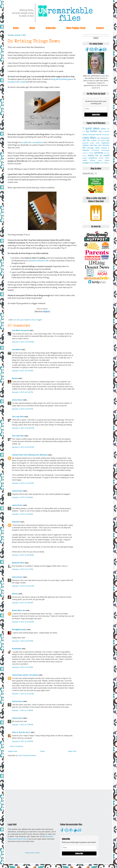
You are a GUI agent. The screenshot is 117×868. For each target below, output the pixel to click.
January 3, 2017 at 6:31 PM (22, 392)
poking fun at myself (98, 155)
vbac (102, 163)
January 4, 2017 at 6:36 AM (22, 497)
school (101, 158)
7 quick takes (91, 128)
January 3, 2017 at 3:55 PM (22, 371)
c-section (106, 131)
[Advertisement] (42, 773)
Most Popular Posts (76, 28)
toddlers (97, 163)
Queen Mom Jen (19, 610)
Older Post (72, 751)
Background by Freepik (32, 853)
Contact (100, 28)
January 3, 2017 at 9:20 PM (22, 409)
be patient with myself (17, 82)
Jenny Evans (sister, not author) (25, 675)
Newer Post (13, 751)
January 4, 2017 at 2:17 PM (22, 569)
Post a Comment (16, 746)
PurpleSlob (17, 649)
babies (103, 129)
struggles (39, 320)
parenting (99, 153)
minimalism (95, 150)
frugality (94, 140)
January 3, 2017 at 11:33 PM (23, 483)
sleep (100, 160)
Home (16, 28)
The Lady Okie (18, 417)
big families (92, 131)
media (97, 148)
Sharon (15, 594)
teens (92, 163)
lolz (84, 148)
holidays (86, 145)
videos (106, 163)
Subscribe (51, 28)
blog (100, 131)
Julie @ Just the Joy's (21, 732)
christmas (92, 135)
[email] (96, 109)
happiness (28, 320)
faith (88, 140)
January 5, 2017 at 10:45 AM (23, 622)
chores (85, 135)
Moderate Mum (18, 563)
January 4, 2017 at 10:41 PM (23, 586)
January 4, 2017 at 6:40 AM (22, 514)
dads (98, 138)
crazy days (17, 320)
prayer (85, 158)
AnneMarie (16, 350)
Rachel (15, 378)
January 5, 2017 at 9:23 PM (22, 641)
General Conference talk (39, 261)
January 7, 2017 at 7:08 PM (22, 710)
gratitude (85, 143)
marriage (90, 148)
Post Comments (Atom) (27, 755)
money (91, 153)
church (99, 135)
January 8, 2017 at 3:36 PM (22, 741)
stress (34, 320)
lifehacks (106, 145)
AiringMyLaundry (19, 630)
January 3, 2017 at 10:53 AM (23, 342)
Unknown (16, 522)
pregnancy (93, 158)
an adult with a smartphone (32, 142)
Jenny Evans (17, 400)
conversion (106, 135)
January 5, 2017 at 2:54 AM (22, 603)
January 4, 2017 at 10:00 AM (23, 555)
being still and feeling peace (62, 79)
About (32, 28)
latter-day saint (96, 145)
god (22, 320)
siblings (93, 160)
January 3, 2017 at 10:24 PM (23, 428)
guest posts (95, 143)
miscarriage (105, 150)
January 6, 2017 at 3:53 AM (22, 667)
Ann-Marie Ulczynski (20, 330)
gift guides (102, 140)
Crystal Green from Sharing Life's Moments (30, 455)
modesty (85, 153)
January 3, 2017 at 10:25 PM (23, 447)
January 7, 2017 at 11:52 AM (23, 694)
